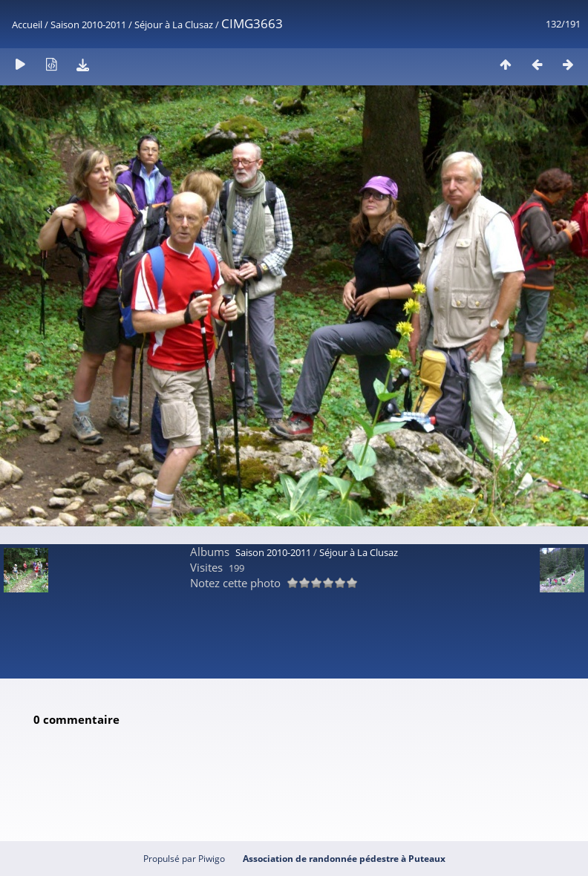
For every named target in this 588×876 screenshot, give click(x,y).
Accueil (27, 24)
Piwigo (212, 859)
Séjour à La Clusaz (174, 24)
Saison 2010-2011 (88, 24)
